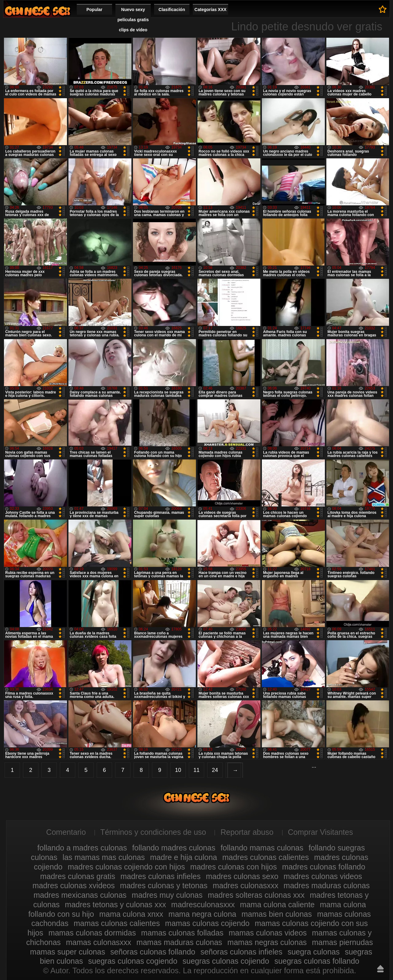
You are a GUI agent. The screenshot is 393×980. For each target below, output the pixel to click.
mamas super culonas (68, 952)
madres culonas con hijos (234, 867)
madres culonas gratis (78, 876)
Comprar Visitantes (321, 832)
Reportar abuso (247, 832)
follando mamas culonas (262, 848)
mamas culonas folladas (182, 933)
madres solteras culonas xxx (256, 895)
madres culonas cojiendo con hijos (126, 867)
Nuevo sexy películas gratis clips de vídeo (133, 20)
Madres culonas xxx (37, 11)
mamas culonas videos (268, 933)
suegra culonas (314, 952)
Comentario (66, 832)
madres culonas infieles (160, 876)
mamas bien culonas (276, 914)
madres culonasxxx (246, 885)
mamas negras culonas (267, 942)
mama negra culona (202, 914)
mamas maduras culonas (179, 942)
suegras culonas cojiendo (226, 961)
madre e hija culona (184, 857)
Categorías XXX (210, 10)
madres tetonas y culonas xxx (115, 904)
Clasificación (172, 10)
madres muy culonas (167, 895)
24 (215, 770)
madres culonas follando (324, 867)
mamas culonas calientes (117, 923)
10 (178, 770)
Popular (94, 10)
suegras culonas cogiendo (133, 961)
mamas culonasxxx (99, 942)
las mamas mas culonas (104, 857)
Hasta (380, 969)
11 (196, 770)
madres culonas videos (323, 876)
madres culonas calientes (266, 857)
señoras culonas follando (153, 952)
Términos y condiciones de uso (153, 832)
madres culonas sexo (242, 876)
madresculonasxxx (203, 904)
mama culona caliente (277, 904)
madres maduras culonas (327, 885)
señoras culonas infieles (241, 952)
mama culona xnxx (131, 914)
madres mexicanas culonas (80, 895)
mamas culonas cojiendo (207, 923)
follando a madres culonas (82, 848)
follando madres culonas (174, 848)
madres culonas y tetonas (164, 885)
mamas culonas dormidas (92, 933)
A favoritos (383, 9)
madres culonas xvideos (74, 885)
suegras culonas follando (317, 961)
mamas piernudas (342, 942)
